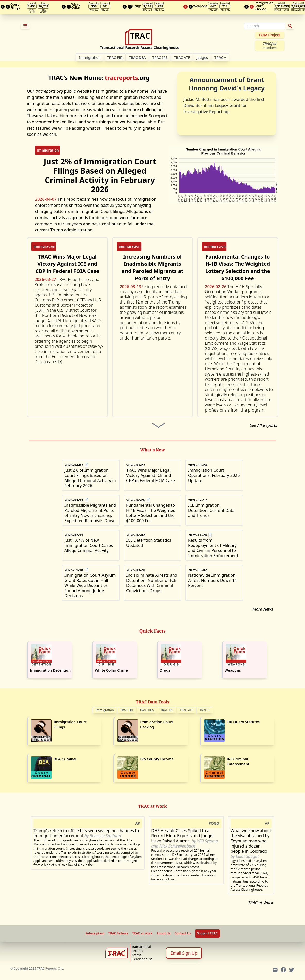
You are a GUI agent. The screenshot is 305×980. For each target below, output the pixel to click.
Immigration (105, 710)
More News (263, 609)
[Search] (265, 26)
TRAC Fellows (118, 933)
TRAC (220, 57)
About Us (164, 933)
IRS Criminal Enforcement (238, 761)
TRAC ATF (182, 57)
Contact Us (183, 933)
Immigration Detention (50, 670)
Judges (202, 57)
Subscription (95, 933)
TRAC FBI (115, 57)
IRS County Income (157, 759)
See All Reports (264, 425)
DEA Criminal (65, 759)
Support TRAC (207, 933)
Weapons (233, 670)
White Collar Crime (111, 670)
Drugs (165, 670)
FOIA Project (270, 35)
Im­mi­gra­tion (90, 57)
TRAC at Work (261, 903)
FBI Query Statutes (243, 722)
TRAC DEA (137, 57)
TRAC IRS (160, 57)
